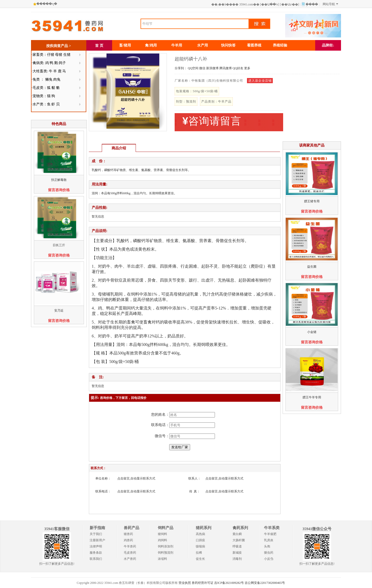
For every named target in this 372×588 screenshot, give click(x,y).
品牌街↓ (328, 45)
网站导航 (330, 4)
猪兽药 (128, 534)
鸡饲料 (162, 540)
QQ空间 (193, 68)
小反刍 (269, 559)
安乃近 (59, 311)
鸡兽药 (128, 540)
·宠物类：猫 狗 (43, 96)
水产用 (203, 45)
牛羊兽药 (130, 546)
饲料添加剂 (166, 546)
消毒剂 (237, 559)
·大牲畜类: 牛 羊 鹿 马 (49, 71)
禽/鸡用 (151, 45)
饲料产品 (166, 528)
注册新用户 (97, 540)
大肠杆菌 (239, 540)
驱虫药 (269, 553)
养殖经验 (280, 45)
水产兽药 (130, 559)
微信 (202, 68)
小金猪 (312, 332)
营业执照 (185, 583)
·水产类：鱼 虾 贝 (46, 104)
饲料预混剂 (166, 553)
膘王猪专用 (312, 201)
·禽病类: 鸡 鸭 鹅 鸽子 (49, 63)
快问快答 (228, 45)
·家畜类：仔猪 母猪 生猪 (51, 55)
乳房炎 (269, 540)
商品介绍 (119, 148)
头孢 (267, 546)
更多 (247, 68)
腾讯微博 (226, 68)
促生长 (200, 559)
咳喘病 (200, 546)
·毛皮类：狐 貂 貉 (46, 88)
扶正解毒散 (59, 180)
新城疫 (237, 553)
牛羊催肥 (270, 534)
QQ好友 (238, 68)
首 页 (99, 46)
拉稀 (199, 553)
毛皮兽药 (130, 553)
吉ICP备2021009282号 (229, 583)
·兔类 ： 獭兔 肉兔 (46, 79)
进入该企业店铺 (260, 81)
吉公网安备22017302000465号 (265, 583)
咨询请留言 (212, 121)
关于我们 (96, 534)
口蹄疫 (200, 540)
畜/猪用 (125, 45)
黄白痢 (237, 534)
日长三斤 (59, 245)
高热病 (200, 534)
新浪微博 (212, 68)
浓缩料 (162, 559)
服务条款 (96, 553)
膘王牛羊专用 (312, 397)
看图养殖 (254, 45)
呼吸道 (237, 546)
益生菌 (312, 267)
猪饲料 (162, 534)
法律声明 (96, 546)
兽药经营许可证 (203, 583)
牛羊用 (177, 45)
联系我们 (96, 559)
